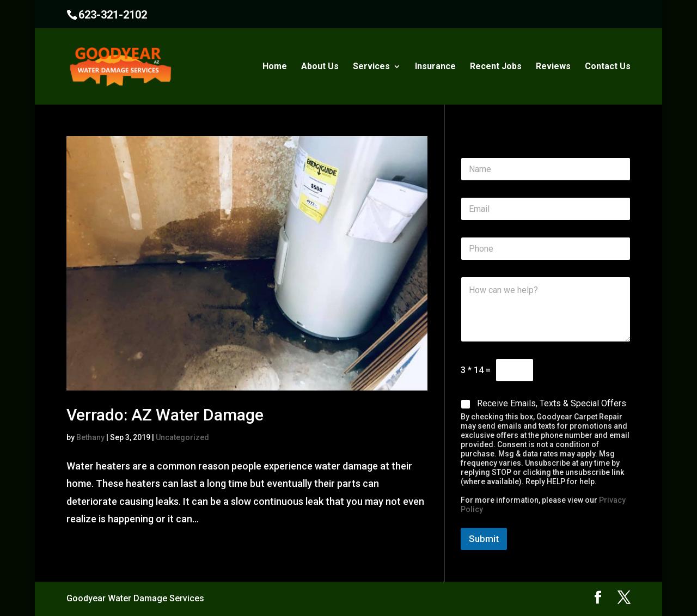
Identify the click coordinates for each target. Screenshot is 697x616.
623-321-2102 (113, 15)
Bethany (90, 437)
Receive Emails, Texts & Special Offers (552, 403)
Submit (484, 539)
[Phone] (546, 249)
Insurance (435, 67)
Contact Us (608, 67)
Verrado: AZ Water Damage (165, 415)
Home (275, 67)
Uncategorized (182, 437)
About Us (320, 67)
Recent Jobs (496, 67)
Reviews (553, 67)
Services (371, 67)
